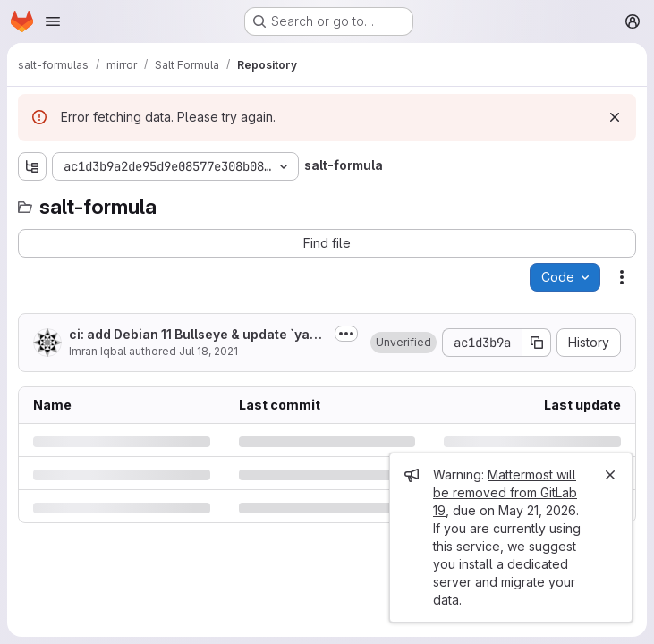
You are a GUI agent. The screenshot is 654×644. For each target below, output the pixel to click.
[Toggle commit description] (346, 334)
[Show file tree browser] (32, 166)
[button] (403, 343)
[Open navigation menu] (53, 21)
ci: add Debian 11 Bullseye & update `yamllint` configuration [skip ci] (198, 335)
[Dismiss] (615, 117)
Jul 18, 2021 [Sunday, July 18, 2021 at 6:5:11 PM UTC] (208, 351)
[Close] (610, 475)
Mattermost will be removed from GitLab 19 (505, 492)
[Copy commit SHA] (537, 343)
